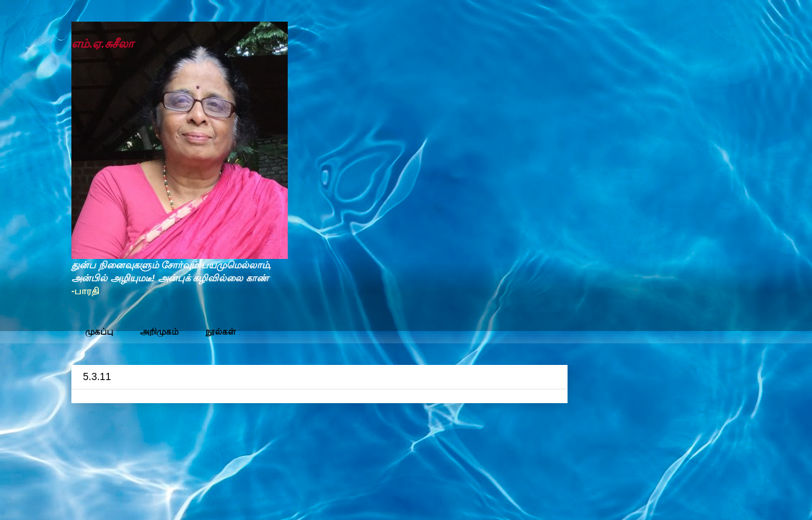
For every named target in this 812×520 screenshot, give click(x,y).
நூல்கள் (221, 332)
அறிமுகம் (159, 332)
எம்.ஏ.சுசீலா (102, 44)
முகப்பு (99, 332)
